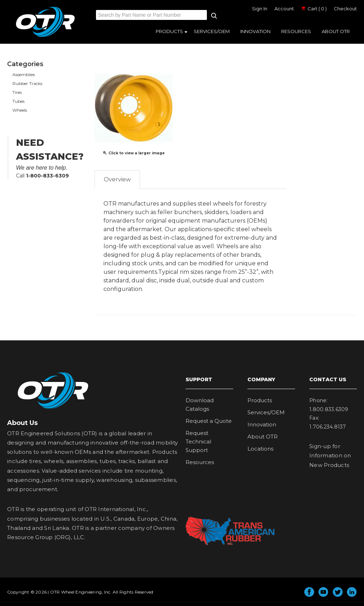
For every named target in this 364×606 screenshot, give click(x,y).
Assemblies (24, 75)
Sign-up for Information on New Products (330, 456)
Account (284, 9)
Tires (17, 92)
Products (169, 31)
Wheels (20, 110)
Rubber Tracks (27, 83)
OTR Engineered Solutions (45, 37)
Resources (296, 31)
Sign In (260, 9)
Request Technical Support (198, 442)
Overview (117, 179)
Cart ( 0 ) (314, 9)
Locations (260, 449)
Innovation (255, 31)
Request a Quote (209, 421)
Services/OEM (212, 31)
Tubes (18, 101)
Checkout (345, 9)
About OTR (336, 31)
